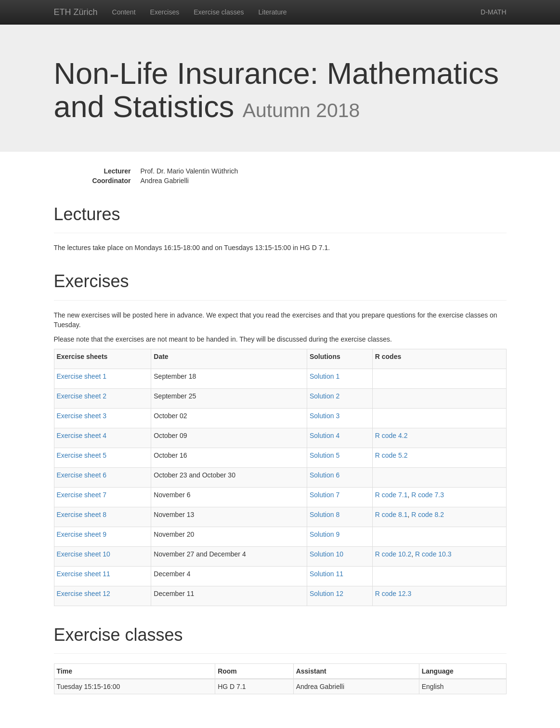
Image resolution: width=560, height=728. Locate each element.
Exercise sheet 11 (84, 574)
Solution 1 (325, 376)
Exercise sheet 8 (82, 515)
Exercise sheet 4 (82, 436)
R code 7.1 (391, 495)
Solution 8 (325, 515)
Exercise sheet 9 (82, 534)
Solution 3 (325, 416)
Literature (273, 12)
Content (124, 12)
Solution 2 (325, 396)
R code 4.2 (391, 436)
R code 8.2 (428, 515)
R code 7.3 (428, 495)
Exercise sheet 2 (82, 396)
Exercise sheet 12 (84, 594)
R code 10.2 (393, 554)
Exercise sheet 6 (82, 475)
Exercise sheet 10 (84, 554)
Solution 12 (326, 594)
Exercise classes (219, 12)
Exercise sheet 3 (82, 416)
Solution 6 (325, 475)
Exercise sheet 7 (82, 495)
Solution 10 (326, 554)
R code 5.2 (391, 455)
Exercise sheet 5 (82, 455)
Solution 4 (325, 436)
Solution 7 (325, 495)
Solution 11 (326, 574)
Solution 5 (325, 455)
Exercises (165, 12)
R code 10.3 (433, 554)
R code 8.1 (391, 515)
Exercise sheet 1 (82, 376)
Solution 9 (325, 534)
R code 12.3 (393, 594)
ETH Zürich (76, 12)
